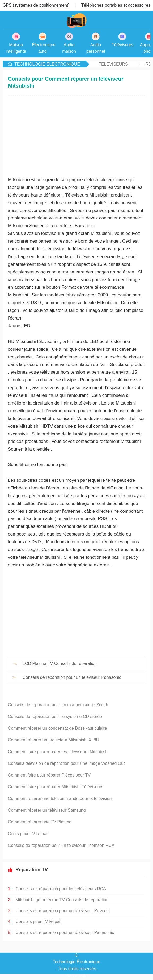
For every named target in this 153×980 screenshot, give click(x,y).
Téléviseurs (113, 64)
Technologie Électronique (47, 64)
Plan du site (76, 976)
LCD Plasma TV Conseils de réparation (60, 663)
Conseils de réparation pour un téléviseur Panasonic (72, 677)
